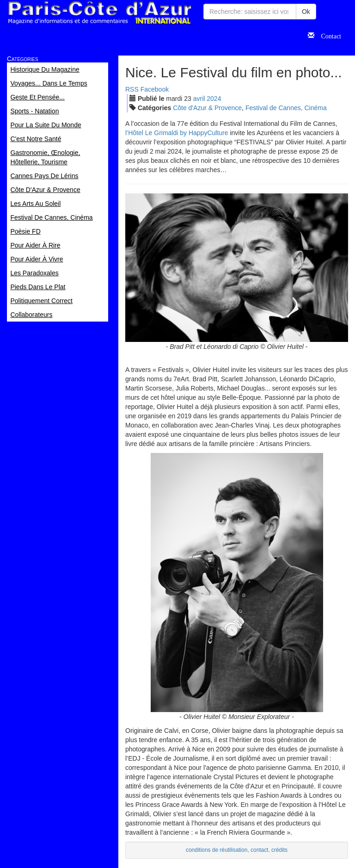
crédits (279, 850)
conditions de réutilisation (217, 850)
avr (199, 99)
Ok (306, 12)
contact (259, 850)
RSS (132, 89)
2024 (214, 99)
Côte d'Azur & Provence (207, 108)
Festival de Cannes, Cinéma (286, 108)
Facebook (155, 89)
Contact (328, 35)
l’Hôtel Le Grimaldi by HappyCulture (177, 133)
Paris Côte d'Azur (99, 13)
